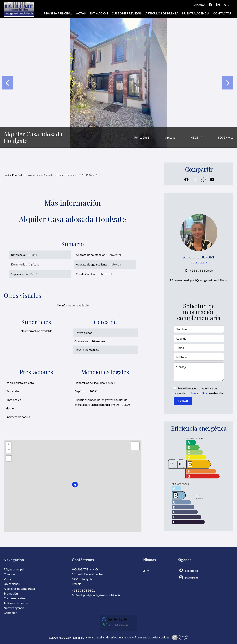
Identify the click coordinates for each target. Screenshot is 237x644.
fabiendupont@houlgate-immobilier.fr (96, 595)
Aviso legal (95, 637)
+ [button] (9, 445)
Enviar (183, 401)
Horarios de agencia (118, 637)
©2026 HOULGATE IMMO (67, 637)
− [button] (9, 450)
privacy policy (197, 393)
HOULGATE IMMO (85, 569)
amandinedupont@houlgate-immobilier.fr (201, 280)
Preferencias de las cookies (152, 637)
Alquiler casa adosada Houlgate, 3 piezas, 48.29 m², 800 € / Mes (64, 175)
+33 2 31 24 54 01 (83, 590)
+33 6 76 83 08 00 (201, 270)
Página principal (13, 175)
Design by (179, 638)
